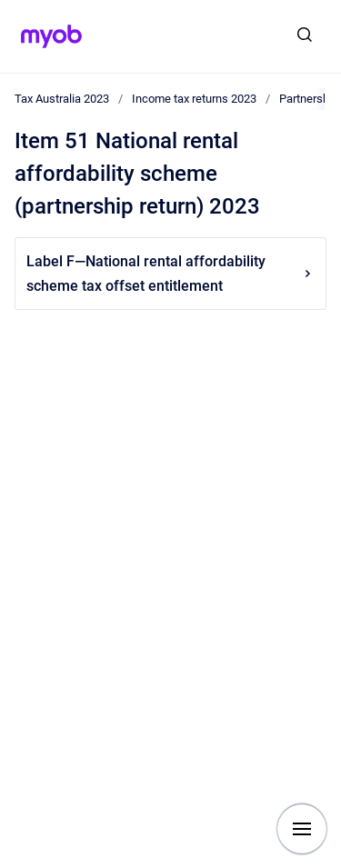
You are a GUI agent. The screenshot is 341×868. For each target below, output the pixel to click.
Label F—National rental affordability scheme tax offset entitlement (170, 274)
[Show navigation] (302, 829)
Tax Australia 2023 (62, 99)
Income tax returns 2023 (194, 99)
